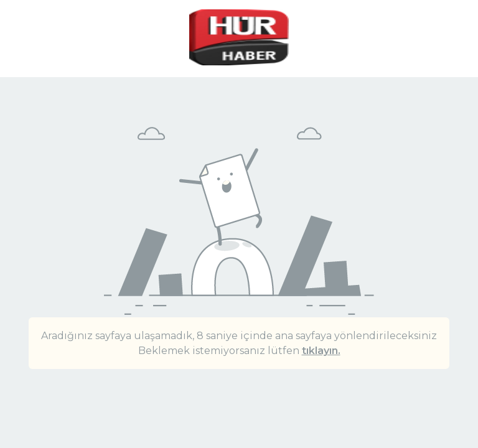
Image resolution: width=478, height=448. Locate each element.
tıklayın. (321, 351)
